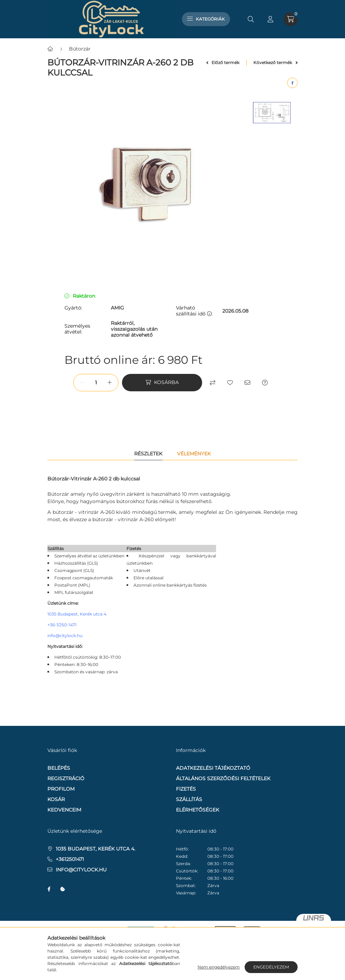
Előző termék (223, 62)
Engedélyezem (271, 967)
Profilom (61, 789)
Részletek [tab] (148, 454)
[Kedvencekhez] (230, 383)
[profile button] (270, 19)
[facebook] (292, 83)
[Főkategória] (50, 49)
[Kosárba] (162, 383)
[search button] (251, 19)
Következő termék (275, 62)
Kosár (56, 799)
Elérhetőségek (198, 810)
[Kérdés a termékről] (265, 383)
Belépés (59, 768)
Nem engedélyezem (219, 967)
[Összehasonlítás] (213, 383)
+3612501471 (70, 859)
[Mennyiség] (96, 383)
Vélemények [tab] (194, 454)
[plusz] (109, 383)
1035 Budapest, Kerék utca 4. (77, 614)
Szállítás (189, 799)
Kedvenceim (64, 810)
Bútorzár (80, 49)
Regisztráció (66, 778)
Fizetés (186, 789)
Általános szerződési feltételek (223, 778)
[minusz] (82, 383)
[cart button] (291, 19)
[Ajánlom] (247, 383)
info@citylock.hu (65, 636)
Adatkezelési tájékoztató (213, 768)
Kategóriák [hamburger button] (206, 19)
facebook (49, 889)
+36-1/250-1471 (62, 625)
